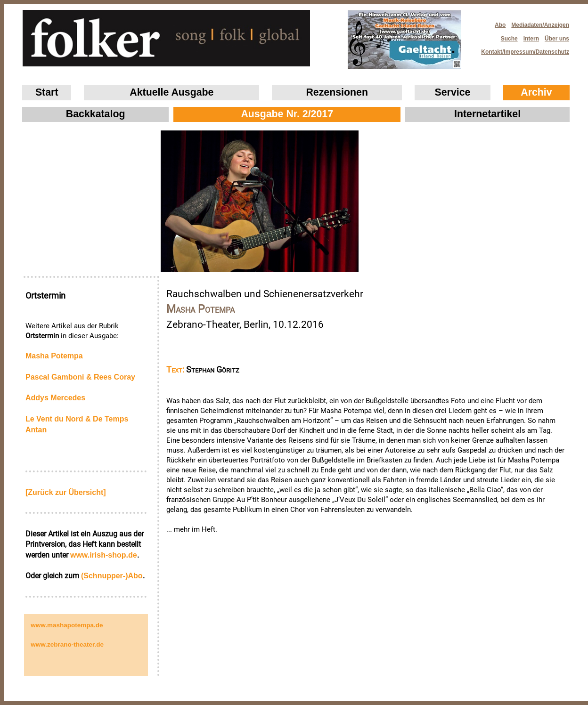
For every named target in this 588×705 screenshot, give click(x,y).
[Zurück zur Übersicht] (66, 492)
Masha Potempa (54, 356)
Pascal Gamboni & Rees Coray (80, 377)
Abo (500, 25)
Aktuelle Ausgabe (171, 92)
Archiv (536, 92)
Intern (531, 39)
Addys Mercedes (55, 398)
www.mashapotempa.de (67, 625)
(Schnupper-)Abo (112, 576)
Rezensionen (337, 92)
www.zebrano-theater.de (67, 644)
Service (453, 92)
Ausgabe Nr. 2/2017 (287, 114)
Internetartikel (487, 114)
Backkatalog (96, 114)
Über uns (557, 39)
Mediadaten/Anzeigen (540, 25)
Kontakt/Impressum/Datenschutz (522, 49)
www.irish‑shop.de (104, 555)
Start (47, 92)
